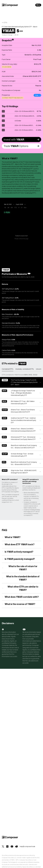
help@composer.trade (27, 846)
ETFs (5, 23)
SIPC (17, 860)
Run (7, 212)
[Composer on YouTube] (12, 846)
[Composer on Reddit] (17, 846)
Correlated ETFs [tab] (8, 369)
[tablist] (21, 369)
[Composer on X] (3, 846)
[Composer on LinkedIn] (7, 846)
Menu (38, 5)
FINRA (13, 860)
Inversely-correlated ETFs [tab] (25, 369)
